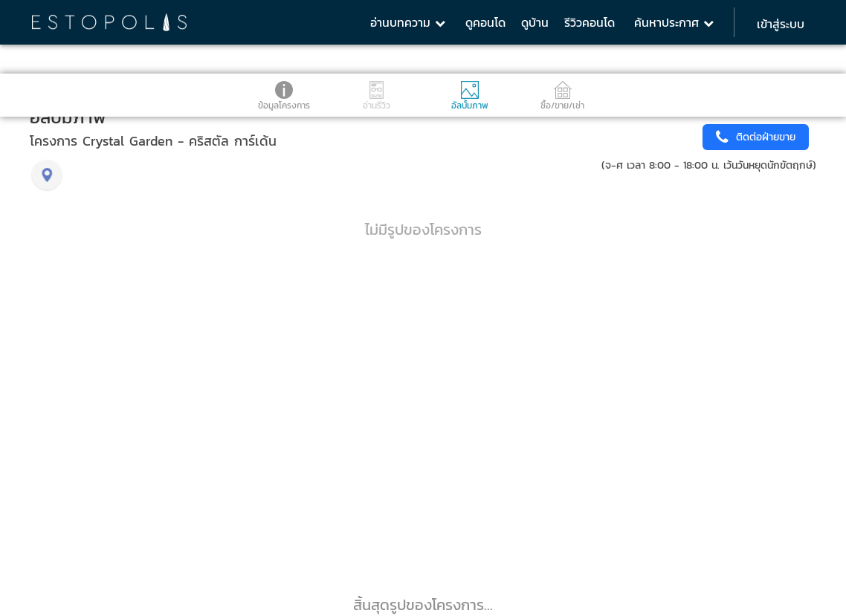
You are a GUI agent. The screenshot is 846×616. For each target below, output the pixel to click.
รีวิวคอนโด (590, 22)
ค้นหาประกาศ (674, 22)
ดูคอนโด (485, 22)
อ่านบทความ (408, 22)
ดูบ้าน (535, 22)
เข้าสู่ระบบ (781, 24)
